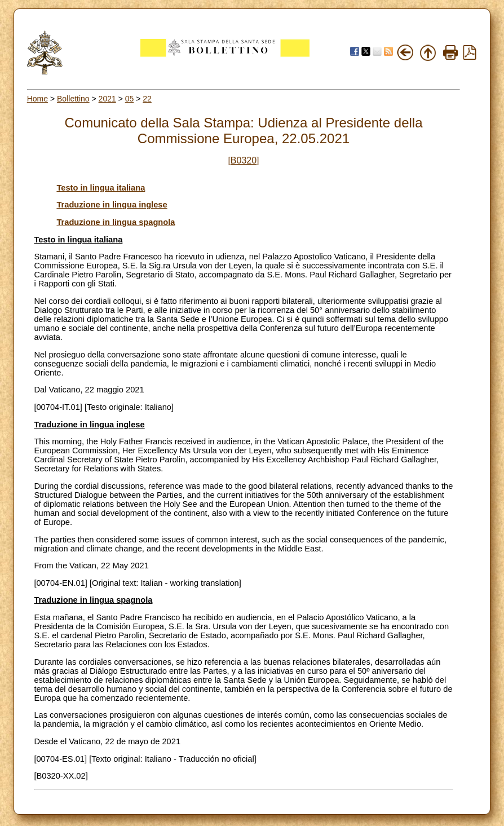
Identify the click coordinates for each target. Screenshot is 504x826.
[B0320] (243, 160)
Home (37, 99)
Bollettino (73, 99)
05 (130, 99)
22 (147, 99)
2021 (107, 99)
